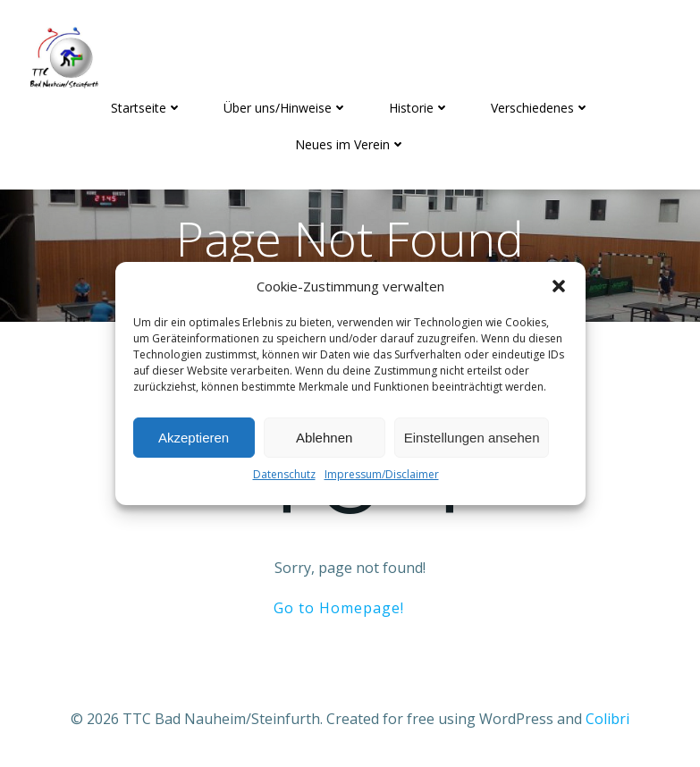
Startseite (147, 108)
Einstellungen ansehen (472, 438)
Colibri (607, 719)
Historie (419, 108)
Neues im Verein (350, 144)
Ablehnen (324, 438)
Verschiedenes (540, 108)
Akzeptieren (194, 438)
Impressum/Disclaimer (382, 474)
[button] (559, 286)
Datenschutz (284, 474)
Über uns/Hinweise (286, 108)
